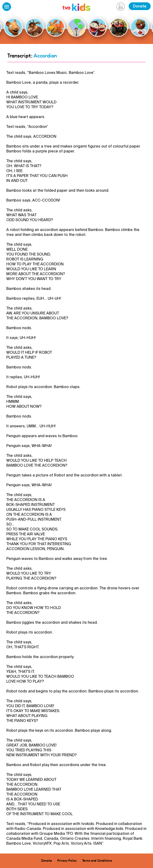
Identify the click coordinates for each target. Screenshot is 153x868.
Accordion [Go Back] (45, 56)
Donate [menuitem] (47, 861)
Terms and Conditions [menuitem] (97, 861)
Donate (140, 6)
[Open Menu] (7, 7)
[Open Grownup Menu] (121, 7)
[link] (76, 8)
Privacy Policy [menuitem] (67, 861)
